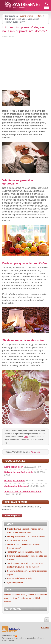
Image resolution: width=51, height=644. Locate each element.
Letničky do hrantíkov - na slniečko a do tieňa (26, 536)
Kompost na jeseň (14, 467)
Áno (33, 452)
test (21, 598)
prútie (37, 595)
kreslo (26, 598)
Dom (40, 16)
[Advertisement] (26, 64)
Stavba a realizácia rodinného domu (23, 491)
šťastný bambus (28, 595)
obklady (43, 595)
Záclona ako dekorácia (16, 486)
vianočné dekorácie (12, 595)
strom (31, 598)
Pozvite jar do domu (15, 481)
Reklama (45, 628)
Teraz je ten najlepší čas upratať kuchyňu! (25, 552)
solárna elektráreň (11, 598)
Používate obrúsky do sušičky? (20, 578)
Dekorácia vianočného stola (19, 472)
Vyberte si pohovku (15, 582)
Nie (38, 452)
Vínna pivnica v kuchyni (17, 540)
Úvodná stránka (26, 16)
